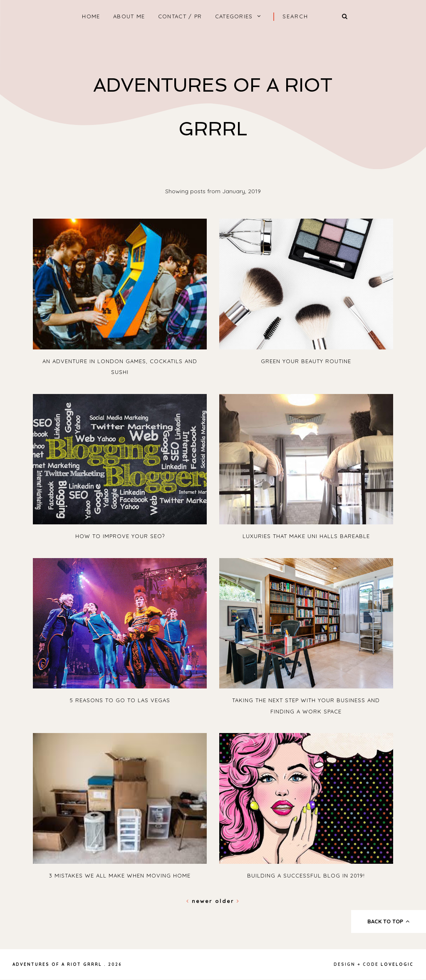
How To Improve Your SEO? (120, 536)
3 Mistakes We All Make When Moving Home (120, 875)
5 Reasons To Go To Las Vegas (120, 700)
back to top (389, 921)
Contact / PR (180, 16)
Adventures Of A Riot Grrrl (57, 964)
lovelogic (397, 964)
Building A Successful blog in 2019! (306, 875)
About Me (129, 16)
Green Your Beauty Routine (306, 361)
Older (227, 901)
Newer (201, 901)
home (91, 16)
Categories (234, 16)
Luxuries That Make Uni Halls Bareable (306, 536)
